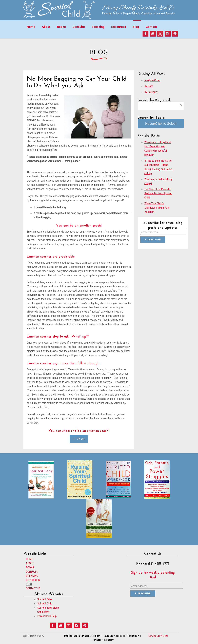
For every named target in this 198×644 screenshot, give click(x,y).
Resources (119, 27)
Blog (136, 27)
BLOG (29, 584)
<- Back (79, 439)
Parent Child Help (47, 616)
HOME (29, 559)
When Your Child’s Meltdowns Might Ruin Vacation (157, 208)
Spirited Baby (45, 599)
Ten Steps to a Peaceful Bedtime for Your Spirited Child (158, 193)
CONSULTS (32, 572)
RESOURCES (33, 580)
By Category (151, 92)
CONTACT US (33, 588)
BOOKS (30, 567)
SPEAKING (32, 576)
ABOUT (30, 563)
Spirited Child (45, 603)
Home (31, 27)
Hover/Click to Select (161, 124)
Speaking (98, 27)
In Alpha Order (152, 80)
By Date (149, 86)
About (46, 27)
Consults (79, 27)
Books (61, 27)
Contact (151, 27)
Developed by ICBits (158, 636)
